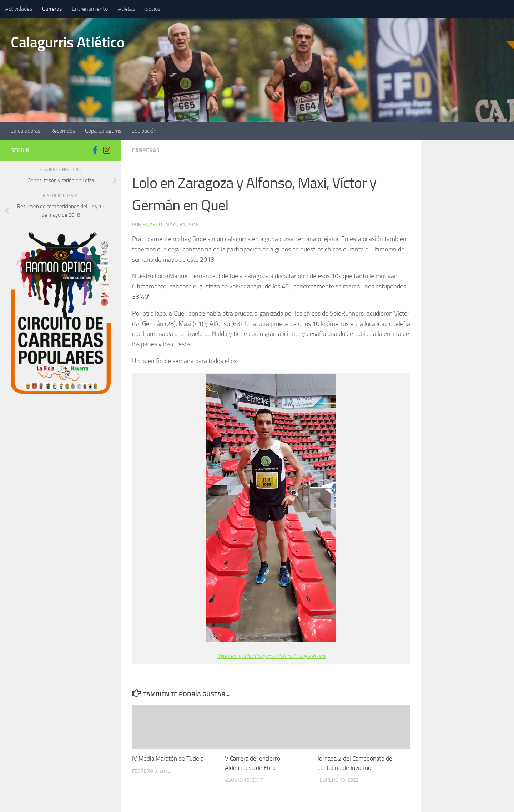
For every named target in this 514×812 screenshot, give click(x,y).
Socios (153, 9)
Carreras (52, 9)
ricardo (152, 224)
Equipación (144, 131)
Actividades (19, 9)
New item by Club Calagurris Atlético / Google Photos (271, 656)
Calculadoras (25, 131)
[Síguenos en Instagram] (106, 150)
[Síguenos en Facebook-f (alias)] (95, 150)
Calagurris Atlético (68, 42)
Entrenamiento (90, 9)
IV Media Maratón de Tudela (168, 759)
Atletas (127, 9)
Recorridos (63, 131)
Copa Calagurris (103, 131)
